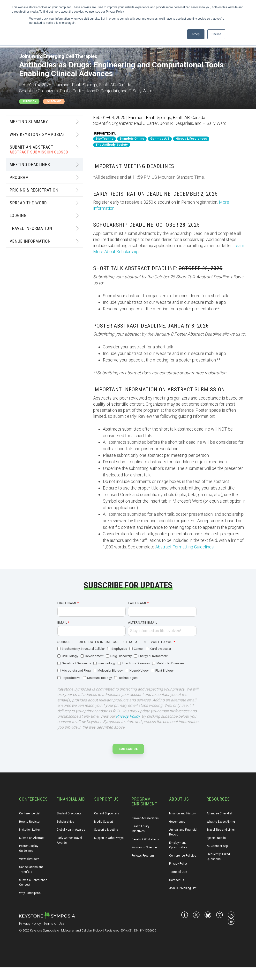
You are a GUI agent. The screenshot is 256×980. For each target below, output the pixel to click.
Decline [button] (216, 34)
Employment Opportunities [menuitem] (178, 845)
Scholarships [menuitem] (65, 822)
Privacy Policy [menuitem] (178, 864)
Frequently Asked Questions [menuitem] (219, 857)
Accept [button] (196, 34)
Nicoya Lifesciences (191, 139)
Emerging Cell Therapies (70, 56)
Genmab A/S (160, 139)
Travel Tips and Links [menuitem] (221, 830)
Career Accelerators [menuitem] (145, 818)
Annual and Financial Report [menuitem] (184, 832)
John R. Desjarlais (176, 123)
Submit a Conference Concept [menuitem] (34, 883)
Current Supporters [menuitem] (107, 813)
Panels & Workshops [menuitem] (145, 839)
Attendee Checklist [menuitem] (219, 813)
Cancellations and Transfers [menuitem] (32, 869)
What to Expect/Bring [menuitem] (221, 822)
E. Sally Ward (215, 123)
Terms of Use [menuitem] (178, 872)
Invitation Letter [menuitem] (30, 830)
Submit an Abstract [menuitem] (32, 838)
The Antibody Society (112, 145)
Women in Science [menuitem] (144, 847)
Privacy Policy (128, 716)
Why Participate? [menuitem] (30, 893)
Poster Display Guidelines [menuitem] (29, 848)
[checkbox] (127, 664)
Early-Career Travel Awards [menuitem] (70, 840)
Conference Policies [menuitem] (183, 856)
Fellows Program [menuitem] (143, 856)
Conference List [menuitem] (30, 813)
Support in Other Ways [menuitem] (109, 838)
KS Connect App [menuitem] (217, 846)
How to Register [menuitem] (30, 822)
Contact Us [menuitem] (177, 880)
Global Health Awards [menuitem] (71, 830)
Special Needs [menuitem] (216, 838)
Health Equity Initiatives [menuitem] (141, 829)
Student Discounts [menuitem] (69, 813)
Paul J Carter (146, 123)
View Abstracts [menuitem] (29, 859)
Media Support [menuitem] (104, 822)
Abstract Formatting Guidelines (184, 547)
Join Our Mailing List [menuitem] (183, 888)
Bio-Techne (105, 139)
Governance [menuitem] (177, 822)
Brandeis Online (132, 139)
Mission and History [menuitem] (182, 813)
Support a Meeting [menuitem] (106, 830)
